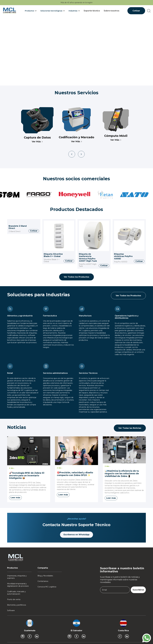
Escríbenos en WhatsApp (76, 535)
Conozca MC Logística (47, 587)
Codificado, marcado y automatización (16, 593)
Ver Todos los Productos (76, 277)
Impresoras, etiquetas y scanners (17, 577)
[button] (31, 11)
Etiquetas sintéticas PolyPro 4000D (123, 256)
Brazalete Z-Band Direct (18, 227)
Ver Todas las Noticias (130, 428)
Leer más (15, 498)
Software (11, 610)
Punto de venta (14, 599)
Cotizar (136, 11)
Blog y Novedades (45, 576)
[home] (10, 11)
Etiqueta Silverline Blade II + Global (53, 255)
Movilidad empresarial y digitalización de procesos (18, 585)
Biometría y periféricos (17, 605)
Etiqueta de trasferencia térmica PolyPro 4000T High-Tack (88, 258)
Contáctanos (43, 581)
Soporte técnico (92, 11)
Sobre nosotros (112, 11)
